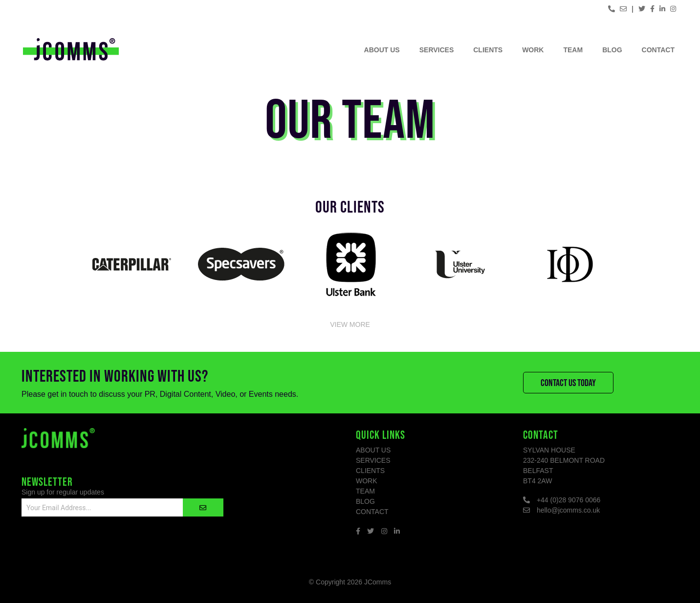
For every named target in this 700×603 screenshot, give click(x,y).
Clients (488, 50)
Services (437, 50)
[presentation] (96, 547)
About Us (382, 50)
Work (533, 50)
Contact (658, 50)
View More (350, 324)
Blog (612, 50)
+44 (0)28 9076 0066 (569, 500)
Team (573, 50)
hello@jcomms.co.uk (568, 510)
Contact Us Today (568, 383)
